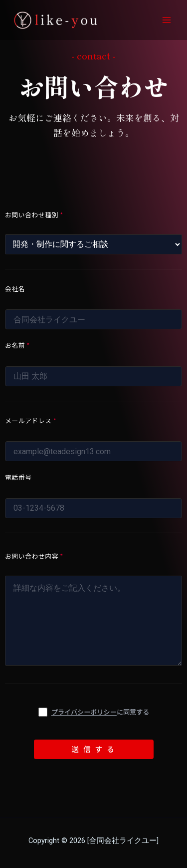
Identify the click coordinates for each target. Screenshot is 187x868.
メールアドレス (31, 421)
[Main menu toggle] (167, 20)
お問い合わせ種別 (34, 215)
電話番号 (18, 477)
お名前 (17, 345)
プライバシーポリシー (84, 712)
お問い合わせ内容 (34, 556)
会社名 (15, 289)
